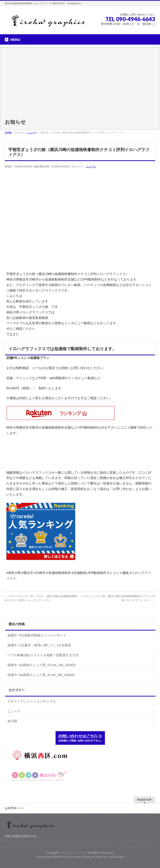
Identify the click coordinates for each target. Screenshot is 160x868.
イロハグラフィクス (75, 853)
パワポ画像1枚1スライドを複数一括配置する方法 (43, 655)
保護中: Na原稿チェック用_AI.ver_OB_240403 (41, 675)
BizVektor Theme (80, 857)
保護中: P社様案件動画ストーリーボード (37, 635)
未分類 (12, 721)
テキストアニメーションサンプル (32, 701)
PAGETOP (144, 800)
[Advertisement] (80, 79)
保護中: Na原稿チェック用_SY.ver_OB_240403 (41, 665)
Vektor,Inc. (102, 857)
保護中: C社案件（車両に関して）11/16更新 (39, 645)
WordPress (59, 857)
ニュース (91, 166)
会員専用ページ (15, 808)
